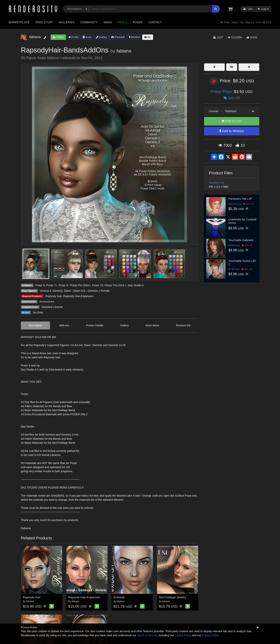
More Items (152, 325)
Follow (58, 37)
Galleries (67, 22)
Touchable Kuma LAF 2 (242, 262)
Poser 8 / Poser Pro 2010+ (75, 285)
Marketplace (19, 22)
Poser (138, 22)
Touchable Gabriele (241, 240)
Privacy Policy (210, 635)
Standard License (52, 307)
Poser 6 (40, 285)
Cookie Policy (183, 635)
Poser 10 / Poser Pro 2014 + (109, 285)
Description (35, 325)
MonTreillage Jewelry (173, 597)
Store (87, 37)
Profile (73, 37)
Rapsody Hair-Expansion (78, 296)
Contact (155, 22)
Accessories (47, 302)
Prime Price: (222, 92)
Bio (148, 37)
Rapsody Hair (54, 296)
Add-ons (64, 325)
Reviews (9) (183, 325)
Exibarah (119, 597)
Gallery (101, 37)
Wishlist (134, 37)
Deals (122, 22)
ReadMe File (217, 183)
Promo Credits (95, 325)
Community (89, 22)
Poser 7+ (52, 285)
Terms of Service (147, 635)
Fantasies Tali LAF (240, 199)
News (108, 22)
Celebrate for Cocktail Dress (242, 221)
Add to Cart (232, 121)
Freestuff (118, 37)
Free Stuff (44, 22)
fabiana (124, 51)
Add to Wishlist (231, 131)
